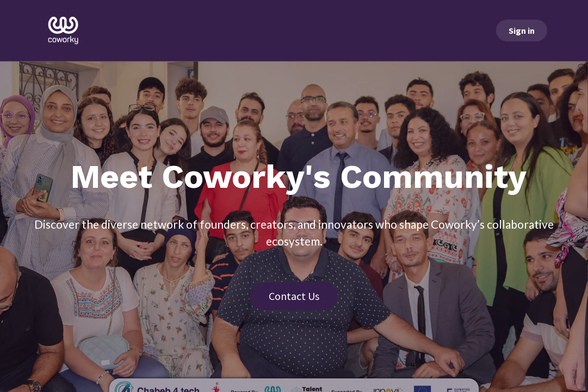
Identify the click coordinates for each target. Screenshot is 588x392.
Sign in (522, 30)
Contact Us (294, 296)
